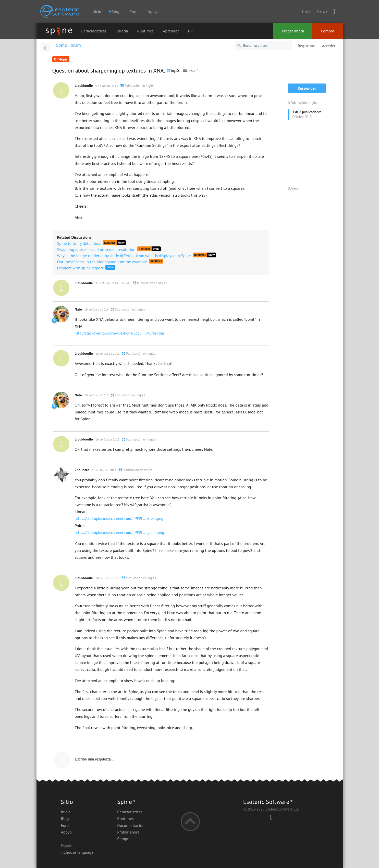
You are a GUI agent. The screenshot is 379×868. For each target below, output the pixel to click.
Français (322, 11)
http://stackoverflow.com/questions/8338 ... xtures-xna (119, 333)
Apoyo (153, 11)
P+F (191, 31)
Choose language (77, 852)
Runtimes (145, 31)
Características (94, 31)
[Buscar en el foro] (263, 45)
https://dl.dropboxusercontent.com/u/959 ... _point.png (119, 533)
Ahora (293, 189)
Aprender (171, 31)
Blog (65, 818)
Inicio (96, 11)
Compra (327, 31)
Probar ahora (293, 31)
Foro (134, 11)
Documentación (131, 825)
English (307, 11)
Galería (122, 31)
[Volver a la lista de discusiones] (45, 47)
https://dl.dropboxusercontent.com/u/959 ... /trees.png (119, 519)
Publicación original (303, 103)
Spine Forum (69, 45)
